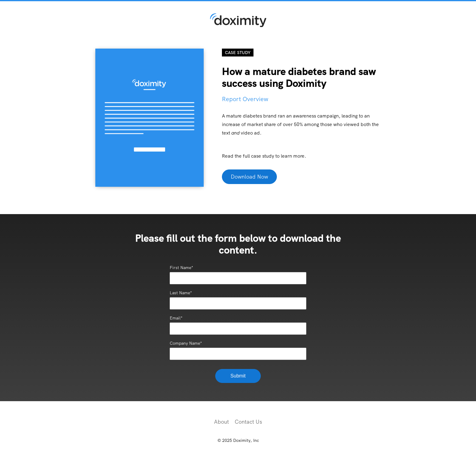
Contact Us (248, 422)
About (221, 422)
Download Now (249, 177)
